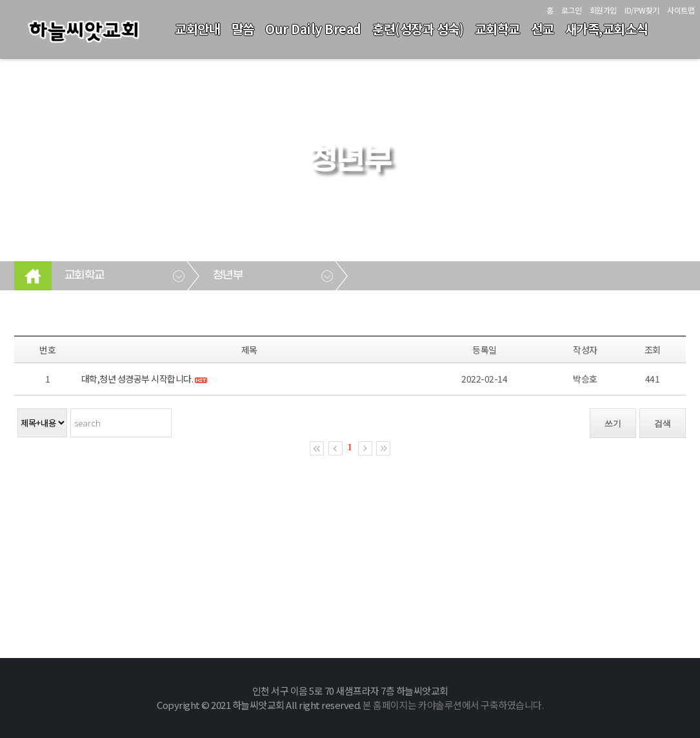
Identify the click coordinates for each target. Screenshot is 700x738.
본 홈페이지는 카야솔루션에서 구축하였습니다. (453, 705)
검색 (663, 424)
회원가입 (603, 10)
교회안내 (197, 29)
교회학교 (497, 29)
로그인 (572, 10)
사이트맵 (681, 10)
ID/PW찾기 (642, 10)
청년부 (228, 275)
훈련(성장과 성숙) (418, 29)
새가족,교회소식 (606, 29)
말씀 (243, 29)
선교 (542, 29)
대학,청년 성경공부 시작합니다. (138, 379)
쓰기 (613, 424)
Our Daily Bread (313, 29)
